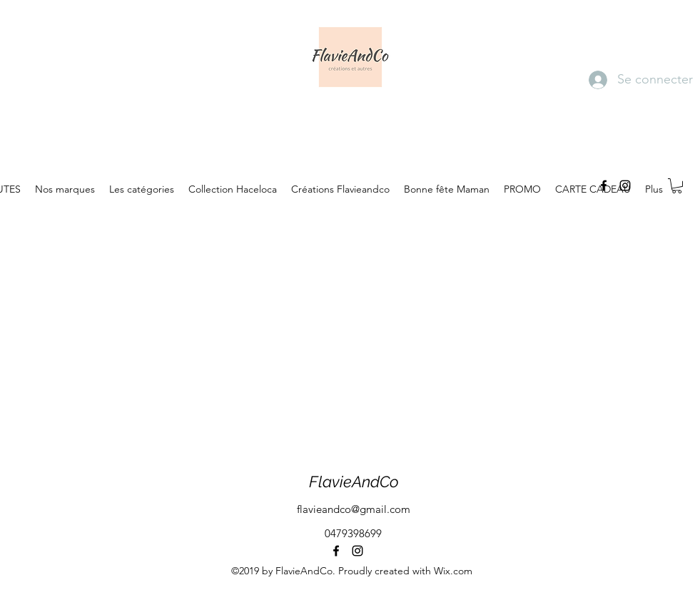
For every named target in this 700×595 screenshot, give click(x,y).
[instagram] (625, 185)
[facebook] (604, 185)
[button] (677, 186)
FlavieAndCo (354, 482)
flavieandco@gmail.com (354, 509)
